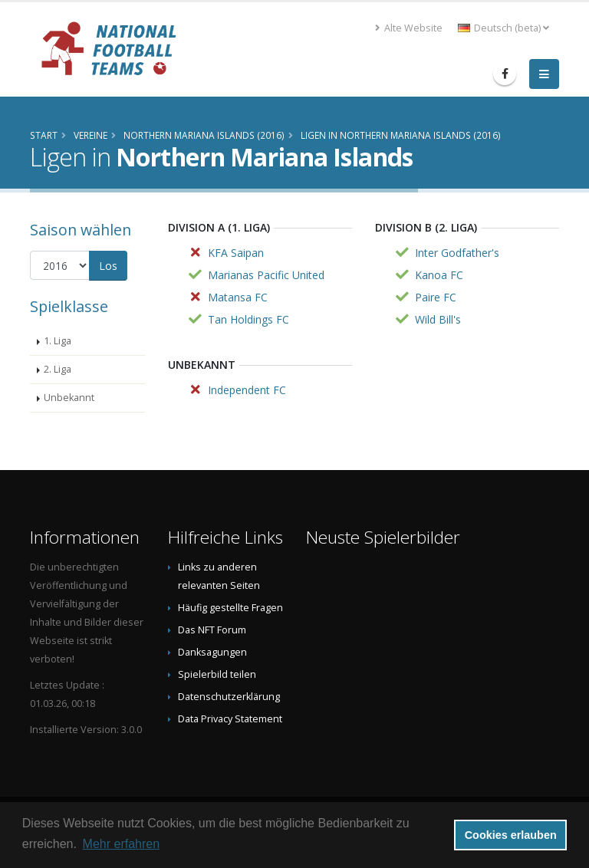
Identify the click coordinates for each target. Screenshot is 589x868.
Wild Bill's (438, 319)
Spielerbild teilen (217, 674)
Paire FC (436, 297)
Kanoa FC (439, 275)
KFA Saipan (236, 253)
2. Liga (58, 369)
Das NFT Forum (212, 630)
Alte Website (409, 28)
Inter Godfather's (457, 253)
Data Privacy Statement (230, 719)
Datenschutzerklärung (229, 697)
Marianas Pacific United (266, 275)
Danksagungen (212, 652)
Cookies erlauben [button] (511, 835)
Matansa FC (238, 297)
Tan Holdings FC (248, 319)
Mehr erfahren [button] (122, 844)
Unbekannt (69, 398)
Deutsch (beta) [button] (503, 28)
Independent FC (247, 390)
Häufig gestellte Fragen (230, 608)
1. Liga (58, 341)
